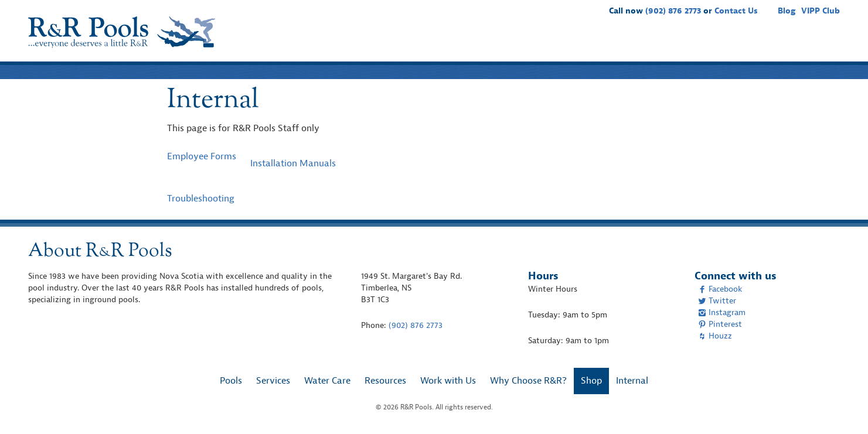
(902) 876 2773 (673, 11)
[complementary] (842, 408)
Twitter (717, 301)
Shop (822, 45)
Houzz (715, 336)
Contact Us (736, 11)
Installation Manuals (293, 163)
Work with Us (679, 45)
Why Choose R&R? (759, 45)
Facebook (720, 289)
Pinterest (720, 324)
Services (504, 45)
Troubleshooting (201, 199)
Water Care (558, 45)
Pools (462, 45)
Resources (616, 45)
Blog (787, 11)
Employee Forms (202, 156)
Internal (632, 381)
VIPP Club (821, 11)
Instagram (722, 312)
